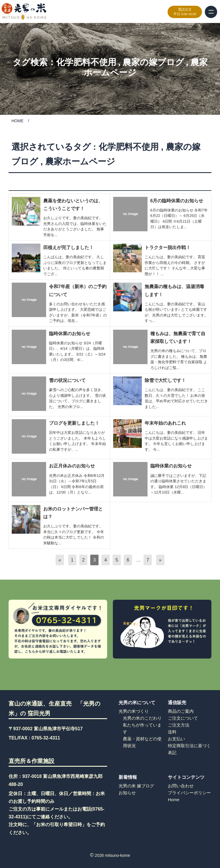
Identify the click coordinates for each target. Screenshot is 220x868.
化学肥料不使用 (86, 62)
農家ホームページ (80, 161)
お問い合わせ (181, 786)
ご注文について (183, 718)
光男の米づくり (134, 711)
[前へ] (60, 560)
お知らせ (127, 793)
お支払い (176, 739)
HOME (17, 121)
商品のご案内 (181, 711)
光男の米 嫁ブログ (136, 786)
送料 (172, 732)
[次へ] (160, 560)
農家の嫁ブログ (153, 62)
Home (174, 800)
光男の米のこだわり (142, 718)
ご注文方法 (179, 725)
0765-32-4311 (46, 738)
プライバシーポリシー (189, 793)
